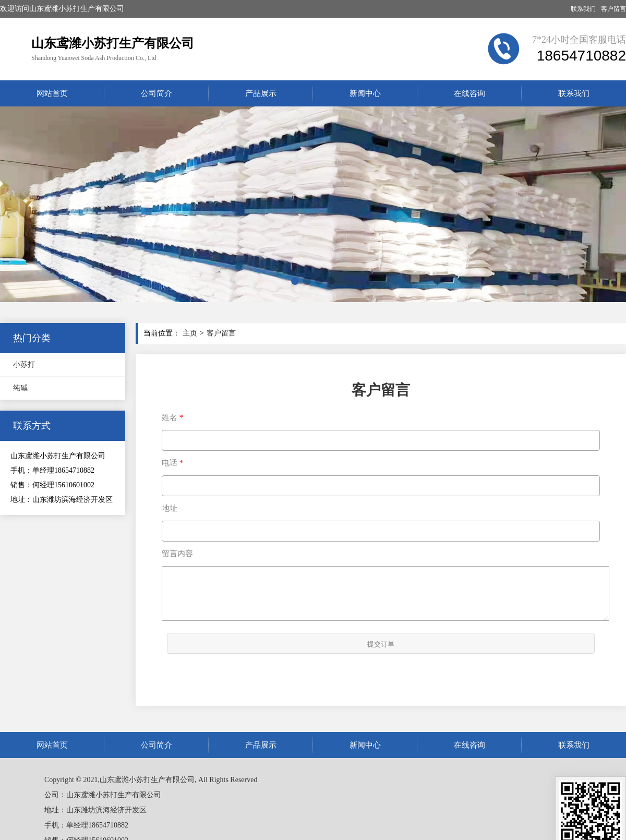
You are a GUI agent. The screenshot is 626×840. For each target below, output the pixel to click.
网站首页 (52, 93)
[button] (295, 281)
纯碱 (20, 388)
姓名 (170, 417)
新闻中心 (365, 93)
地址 (170, 508)
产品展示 (261, 93)
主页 (190, 333)
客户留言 (613, 9)
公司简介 (156, 93)
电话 (170, 463)
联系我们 (583, 9)
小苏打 (24, 364)
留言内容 (177, 554)
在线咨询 (469, 93)
